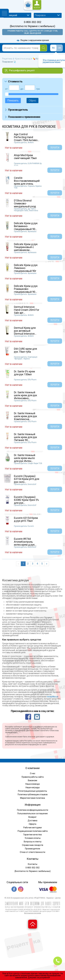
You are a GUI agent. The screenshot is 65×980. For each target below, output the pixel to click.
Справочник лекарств (33, 845)
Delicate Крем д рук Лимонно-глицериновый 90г (26, 268)
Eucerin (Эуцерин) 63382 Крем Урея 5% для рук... (26, 500)
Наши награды (33, 787)
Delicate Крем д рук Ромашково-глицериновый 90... (26, 289)
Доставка (32, 821)
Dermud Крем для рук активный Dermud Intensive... (25, 331)
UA (59, 48)
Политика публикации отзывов (33, 794)
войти (37, 8)
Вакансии (32, 780)
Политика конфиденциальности (33, 810)
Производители (32, 849)
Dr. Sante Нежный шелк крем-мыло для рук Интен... (25, 458)
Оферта (32, 824)
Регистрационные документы (32, 791)
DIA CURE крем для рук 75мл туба (25, 350)
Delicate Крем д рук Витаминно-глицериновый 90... (26, 226)
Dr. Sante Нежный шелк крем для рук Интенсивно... (25, 395)
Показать (13, 101)
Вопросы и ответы (33, 842)
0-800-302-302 (33, 22)
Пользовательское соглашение (32, 813)
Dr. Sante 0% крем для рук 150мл (24, 373)
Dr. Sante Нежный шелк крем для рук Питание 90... (25, 437)
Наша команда (32, 784)
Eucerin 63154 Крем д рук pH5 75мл (26, 519)
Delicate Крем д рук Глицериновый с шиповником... (26, 247)
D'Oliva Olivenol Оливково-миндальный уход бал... (25, 205)
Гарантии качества (32, 835)
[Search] (44, 48)
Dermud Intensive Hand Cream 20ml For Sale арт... (27, 310)
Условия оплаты (33, 838)
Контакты (33, 864)
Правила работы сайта (33, 777)
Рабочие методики (32, 828)
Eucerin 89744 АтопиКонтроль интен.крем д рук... (25, 542)
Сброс (32, 100)
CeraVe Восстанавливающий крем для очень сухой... (27, 182)
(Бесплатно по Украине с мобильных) (32, 26)
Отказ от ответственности (32, 852)
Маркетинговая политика (32, 798)
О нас (33, 773)
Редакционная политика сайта (33, 831)
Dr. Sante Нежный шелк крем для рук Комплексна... (25, 416)
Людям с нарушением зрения (33, 40)
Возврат (32, 817)
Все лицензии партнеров (33, 913)
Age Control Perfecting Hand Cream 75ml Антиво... (27, 137)
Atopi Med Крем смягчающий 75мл (25, 157)
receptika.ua (53, 697)
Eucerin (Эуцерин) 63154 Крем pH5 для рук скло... (27, 479)
